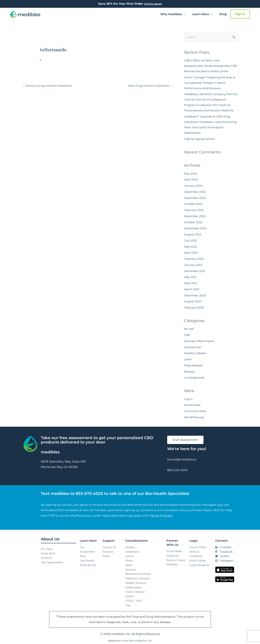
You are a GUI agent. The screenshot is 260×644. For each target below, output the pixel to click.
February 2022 (194, 259)
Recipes (189, 372)
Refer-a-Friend (176, 560)
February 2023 (194, 210)
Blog (83, 556)
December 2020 (195, 295)
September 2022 (195, 228)
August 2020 (193, 301)
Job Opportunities (52, 562)
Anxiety (130, 547)
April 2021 (191, 283)
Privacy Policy (198, 547)
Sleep (129, 565)
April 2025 (191, 180)
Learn (188, 359)
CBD (187, 335)
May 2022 (191, 247)
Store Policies (198, 561)
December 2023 (195, 192)
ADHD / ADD (134, 601)
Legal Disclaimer (199, 565)
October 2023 (193, 204)
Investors (46, 558)
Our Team (47, 549)
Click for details (153, 4)
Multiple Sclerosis (136, 583)
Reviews (108, 552)
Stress (129, 561)
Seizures (131, 570)
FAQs (106, 556)
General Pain (193, 347)
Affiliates (172, 564)
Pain (128, 605)
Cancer (130, 556)
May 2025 (191, 174)
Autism (130, 596)
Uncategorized (194, 378)
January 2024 (193, 186)
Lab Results (87, 561)
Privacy (168, 516)
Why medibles (173, 14)
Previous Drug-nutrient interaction (47, 86)
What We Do (88, 565)
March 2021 (192, 289)
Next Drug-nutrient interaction (151, 86)
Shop (223, 14)
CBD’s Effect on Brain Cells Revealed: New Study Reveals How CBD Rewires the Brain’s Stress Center (211, 66)
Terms (155, 516)
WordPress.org (194, 417)
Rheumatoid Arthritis (138, 574)
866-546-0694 (177, 470)
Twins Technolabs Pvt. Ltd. (137, 641)
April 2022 (191, 253)
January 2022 (193, 265)
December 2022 (195, 216)
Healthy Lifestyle (195, 353)
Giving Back (48, 553)
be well (189, 329)
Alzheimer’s (132, 552)
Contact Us (109, 547)
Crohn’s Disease (135, 592)
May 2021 (190, 277)
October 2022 (193, 222)
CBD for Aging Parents (199, 139)
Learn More (202, 14)
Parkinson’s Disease (137, 578)
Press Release (193, 365)
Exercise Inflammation (199, 341)
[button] (173, 14)
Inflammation (133, 587)
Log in (188, 399)
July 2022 (191, 241)
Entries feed (192, 405)
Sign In (240, 14)
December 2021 (195, 271)
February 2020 (194, 307)
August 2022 (193, 234)
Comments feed (195, 411)
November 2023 (195, 198)
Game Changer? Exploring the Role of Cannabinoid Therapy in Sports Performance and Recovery (210, 83)
